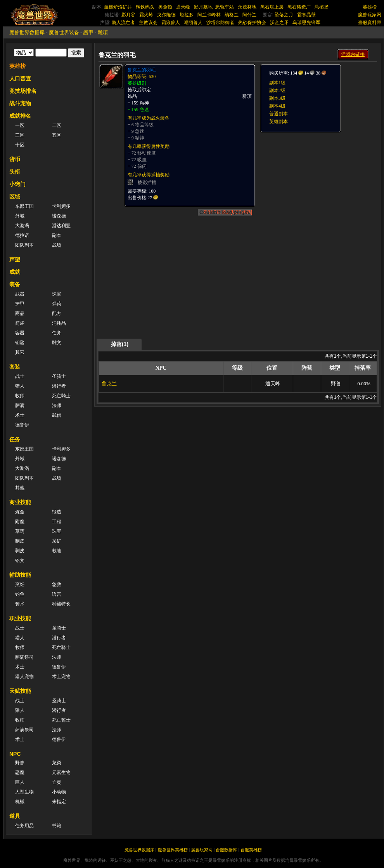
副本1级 (277, 83)
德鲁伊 (22, 425)
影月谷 (128, 15)
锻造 (57, 512)
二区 (57, 125)
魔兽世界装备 (64, 32)
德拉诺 (22, 235)
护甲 (20, 304)
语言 (57, 594)
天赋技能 (20, 691)
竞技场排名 (23, 91)
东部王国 (24, 206)
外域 (20, 216)
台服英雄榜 (251, 850)
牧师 (20, 396)
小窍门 (17, 184)
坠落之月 (284, 15)
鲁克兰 (109, 384)
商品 (20, 313)
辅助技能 (20, 575)
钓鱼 (20, 594)
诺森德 (59, 216)
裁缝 (57, 551)
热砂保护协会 (252, 23)
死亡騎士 (61, 396)
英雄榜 (370, 7)
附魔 (20, 522)
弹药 (57, 304)
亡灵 (57, 782)
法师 (57, 405)
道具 (15, 816)
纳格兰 (232, 15)
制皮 (20, 541)
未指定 (59, 802)
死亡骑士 (61, 647)
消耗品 (59, 323)
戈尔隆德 (166, 15)
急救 (57, 584)
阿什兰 (249, 15)
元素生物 (61, 772)
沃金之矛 (279, 23)
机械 (20, 802)
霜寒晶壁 (306, 15)
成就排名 (20, 116)
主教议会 (148, 23)
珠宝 (57, 294)
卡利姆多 (61, 206)
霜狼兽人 (171, 23)
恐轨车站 (225, 7)
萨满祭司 (24, 657)
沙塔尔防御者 (220, 23)
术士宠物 (61, 677)
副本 (57, 235)
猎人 (20, 386)
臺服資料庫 (370, 23)
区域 (15, 197)
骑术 (20, 604)
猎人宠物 (24, 677)
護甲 (88, 32)
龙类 (57, 763)
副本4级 (277, 106)
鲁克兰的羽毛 (142, 70)
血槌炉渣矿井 (118, 7)
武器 (20, 294)
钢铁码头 (145, 7)
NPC (15, 754)
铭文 (20, 560)
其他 (20, 488)
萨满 (20, 405)
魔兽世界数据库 (27, 32)
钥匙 (20, 343)
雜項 (103, 32)
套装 (15, 367)
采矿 (57, 541)
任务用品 (24, 826)
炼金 (20, 512)
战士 (20, 376)
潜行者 (59, 386)
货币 (15, 159)
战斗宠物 (20, 103)
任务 (57, 333)
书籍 (57, 826)
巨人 (20, 782)
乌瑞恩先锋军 (306, 23)
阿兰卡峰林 (209, 15)
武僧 (57, 415)
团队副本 (24, 245)
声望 (15, 259)
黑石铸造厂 (299, 7)
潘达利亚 (61, 226)
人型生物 (24, 792)
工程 (57, 522)
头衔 (15, 172)
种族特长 (61, 604)
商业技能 (20, 502)
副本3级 (277, 98)
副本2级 (277, 90)
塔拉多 (187, 15)
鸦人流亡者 (123, 23)
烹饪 (20, 584)
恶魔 (20, 772)
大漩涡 (22, 226)
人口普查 (20, 78)
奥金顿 (165, 7)
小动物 (59, 792)
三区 (20, 135)
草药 (20, 531)
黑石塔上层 (272, 7)
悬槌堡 (322, 7)
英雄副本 (278, 122)
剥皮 (20, 551)
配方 (57, 313)
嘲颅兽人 (193, 23)
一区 (20, 125)
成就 (15, 272)
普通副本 (278, 114)
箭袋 (20, 323)
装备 (15, 284)
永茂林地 (247, 7)
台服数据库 (226, 850)
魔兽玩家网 (370, 15)
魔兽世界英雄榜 (173, 850)
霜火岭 (146, 15)
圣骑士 (59, 376)
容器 (20, 333)
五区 (57, 135)
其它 (20, 352)
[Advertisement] (238, 284)
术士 (20, 415)
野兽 (20, 763)
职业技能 (20, 618)
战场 (57, 245)
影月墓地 (203, 7)
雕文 (57, 343)
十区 (20, 145)
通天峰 (183, 7)
